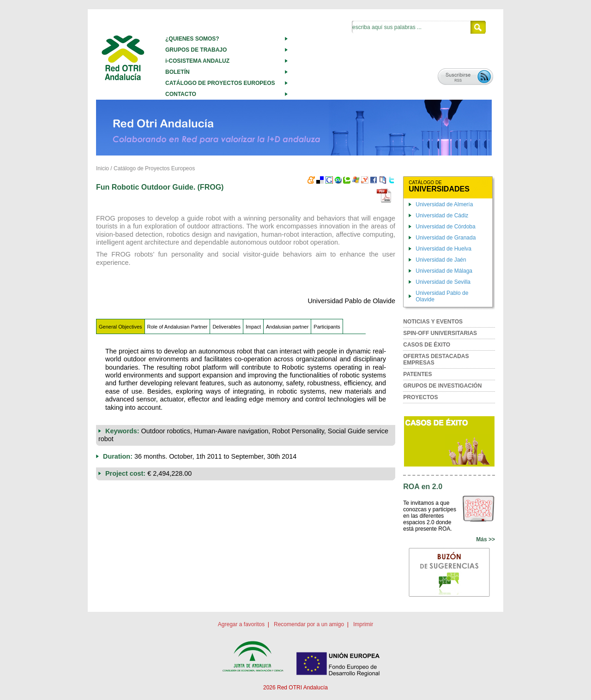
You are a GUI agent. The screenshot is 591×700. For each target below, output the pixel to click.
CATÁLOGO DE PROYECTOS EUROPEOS (220, 83)
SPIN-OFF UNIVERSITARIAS (440, 333)
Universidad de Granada (446, 238)
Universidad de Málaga (444, 271)
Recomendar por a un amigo (309, 624)
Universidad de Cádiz (442, 215)
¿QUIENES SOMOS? (192, 39)
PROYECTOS (420, 397)
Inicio (103, 168)
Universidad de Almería (444, 204)
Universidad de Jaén (441, 260)
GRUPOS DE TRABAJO (196, 50)
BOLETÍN (178, 72)
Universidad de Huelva (443, 249)
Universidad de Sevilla (443, 282)
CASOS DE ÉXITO (427, 345)
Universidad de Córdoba (445, 227)
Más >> (485, 539)
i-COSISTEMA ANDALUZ (197, 61)
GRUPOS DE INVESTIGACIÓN (442, 386)
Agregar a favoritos (241, 624)
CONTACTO (181, 94)
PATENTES (417, 374)
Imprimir (363, 624)
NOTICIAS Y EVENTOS (433, 322)
